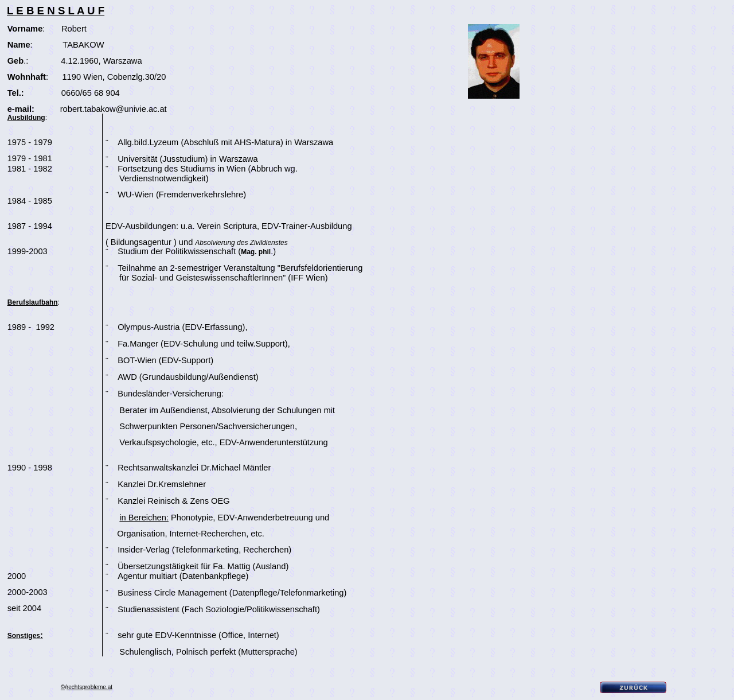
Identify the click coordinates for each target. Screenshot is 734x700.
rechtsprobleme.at (89, 687)
